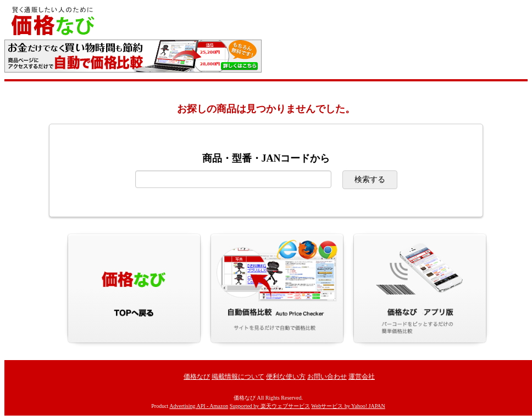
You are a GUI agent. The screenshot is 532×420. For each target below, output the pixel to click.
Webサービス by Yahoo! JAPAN (348, 406)
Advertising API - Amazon (199, 406)
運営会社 (362, 377)
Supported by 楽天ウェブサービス (270, 406)
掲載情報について (238, 377)
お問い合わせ (327, 377)
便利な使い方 (286, 377)
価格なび (197, 377)
